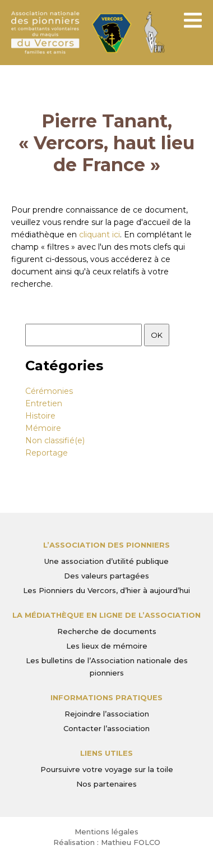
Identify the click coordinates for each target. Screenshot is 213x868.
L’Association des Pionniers (106, 545)
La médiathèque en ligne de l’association (106, 615)
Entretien (44, 403)
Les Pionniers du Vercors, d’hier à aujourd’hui (106, 590)
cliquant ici (99, 235)
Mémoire (43, 428)
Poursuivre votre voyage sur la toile (107, 769)
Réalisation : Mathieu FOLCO (107, 842)
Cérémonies (49, 391)
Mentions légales (106, 832)
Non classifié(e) (55, 440)
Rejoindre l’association (107, 714)
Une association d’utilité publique (106, 561)
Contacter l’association (106, 728)
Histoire (40, 416)
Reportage (47, 453)
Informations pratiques (106, 697)
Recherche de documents (107, 631)
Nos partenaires (106, 784)
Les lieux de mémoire (107, 646)
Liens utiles (106, 753)
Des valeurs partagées (106, 576)
